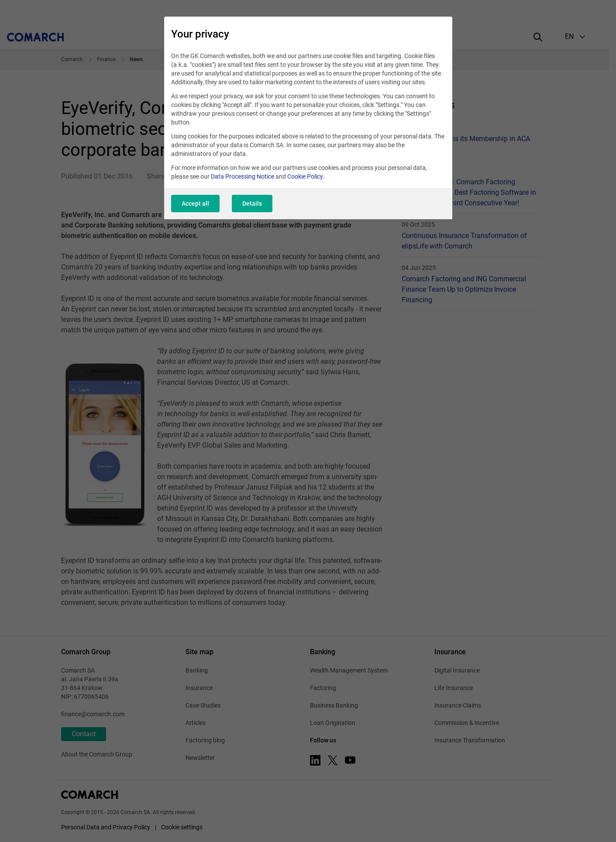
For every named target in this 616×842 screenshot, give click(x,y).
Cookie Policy (305, 176)
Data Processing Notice (243, 176)
